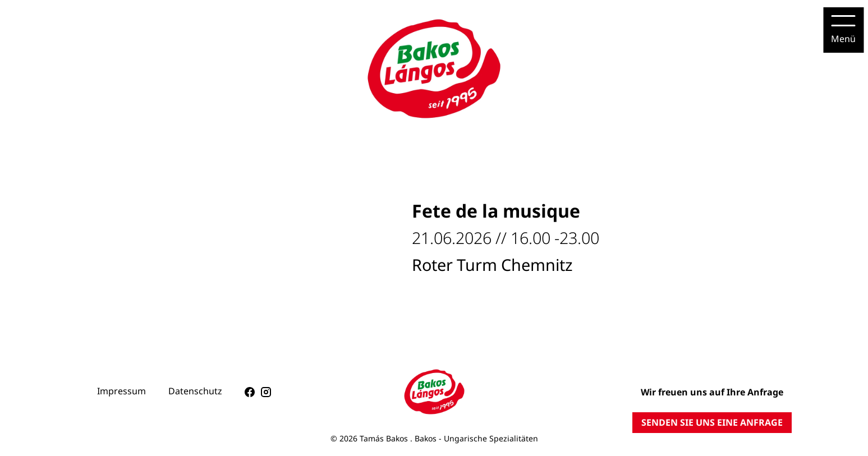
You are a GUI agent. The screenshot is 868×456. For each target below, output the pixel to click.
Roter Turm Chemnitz (492, 264)
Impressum (121, 391)
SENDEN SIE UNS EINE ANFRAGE (712, 422)
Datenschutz (195, 391)
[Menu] (843, 30)
